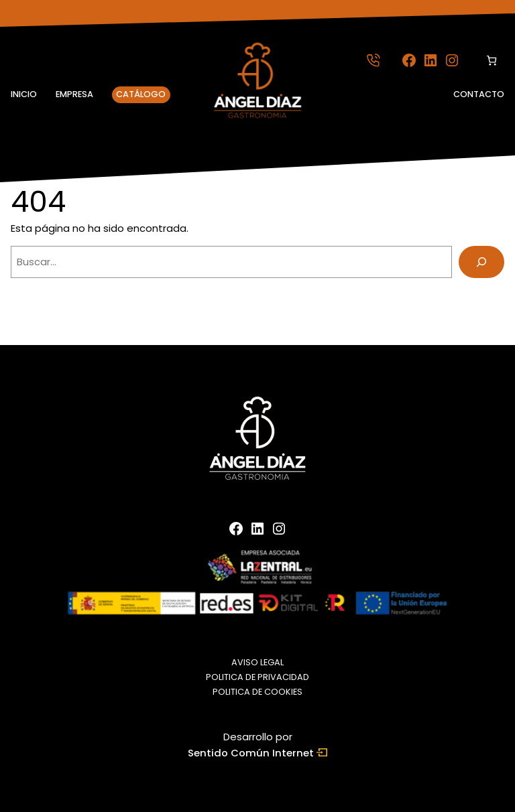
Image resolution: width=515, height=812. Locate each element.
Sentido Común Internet (257, 753)
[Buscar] (481, 262)
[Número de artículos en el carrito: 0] (492, 60)
